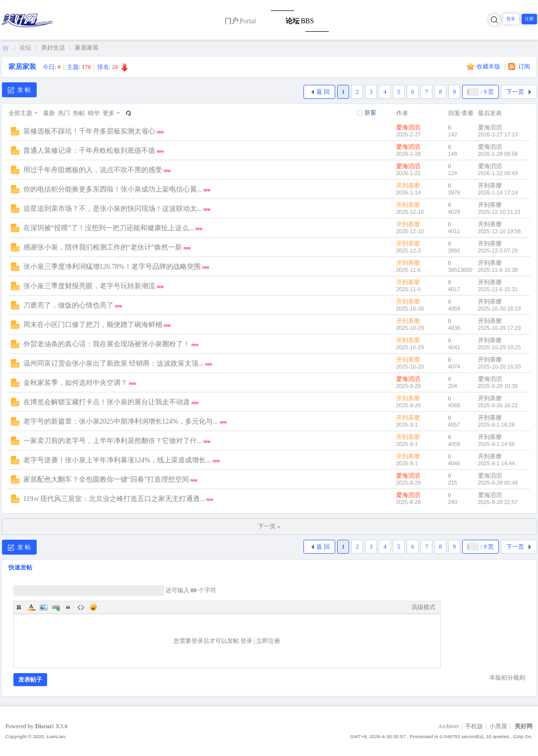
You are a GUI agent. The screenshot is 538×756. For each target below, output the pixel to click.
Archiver (448, 726)
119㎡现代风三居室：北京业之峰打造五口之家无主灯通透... (114, 499)
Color (31, 607)
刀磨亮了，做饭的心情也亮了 (68, 305)
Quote (68, 607)
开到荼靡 (408, 186)
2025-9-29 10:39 (498, 386)
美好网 (5, 48)
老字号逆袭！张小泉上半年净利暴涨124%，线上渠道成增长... (117, 460)
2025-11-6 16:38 (498, 270)
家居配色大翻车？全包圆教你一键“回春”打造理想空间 (106, 479)
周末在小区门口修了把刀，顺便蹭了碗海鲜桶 (93, 325)
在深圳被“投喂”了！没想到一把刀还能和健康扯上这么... (109, 228)
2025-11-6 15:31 (498, 289)
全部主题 (20, 113)
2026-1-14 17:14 (498, 192)
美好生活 (53, 48)
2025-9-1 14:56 (497, 444)
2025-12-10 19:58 (500, 231)
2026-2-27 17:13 (498, 134)
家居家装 (87, 48)
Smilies (93, 607)
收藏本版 (489, 66)
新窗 (370, 113)
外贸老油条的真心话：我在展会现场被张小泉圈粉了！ (107, 344)
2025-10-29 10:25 (500, 347)
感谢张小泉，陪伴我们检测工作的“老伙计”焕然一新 (103, 247)
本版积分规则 (507, 678)
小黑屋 (498, 726)
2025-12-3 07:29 (498, 251)
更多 (109, 113)
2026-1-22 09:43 (498, 173)
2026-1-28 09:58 (498, 154)
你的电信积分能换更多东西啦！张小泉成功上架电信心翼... (113, 189)
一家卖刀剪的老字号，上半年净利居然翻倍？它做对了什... (113, 441)
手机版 (474, 726)
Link (56, 607)
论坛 (299, 21)
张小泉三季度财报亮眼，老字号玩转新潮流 (89, 286)
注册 (529, 19)
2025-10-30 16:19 (500, 309)
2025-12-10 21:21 (500, 212)
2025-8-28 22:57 (498, 502)
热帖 (79, 113)
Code (81, 607)
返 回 (323, 92)
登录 (511, 19)
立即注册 (268, 641)
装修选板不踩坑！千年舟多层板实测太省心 (89, 131)
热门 (64, 113)
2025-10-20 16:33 (500, 367)
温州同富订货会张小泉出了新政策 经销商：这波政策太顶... (114, 363)
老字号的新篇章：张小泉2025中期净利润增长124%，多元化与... (121, 421)
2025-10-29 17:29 (500, 328)
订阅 (524, 66)
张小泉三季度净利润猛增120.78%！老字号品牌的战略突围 (112, 267)
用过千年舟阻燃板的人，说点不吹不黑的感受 (93, 170)
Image (44, 607)
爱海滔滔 (408, 127)
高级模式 (423, 607)
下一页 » (269, 526)
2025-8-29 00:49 (498, 483)
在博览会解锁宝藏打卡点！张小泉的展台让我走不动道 (107, 402)
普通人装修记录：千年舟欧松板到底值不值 (89, 151)
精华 (94, 113)
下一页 (515, 92)
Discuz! (45, 726)
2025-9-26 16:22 (498, 405)
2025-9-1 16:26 (497, 425)
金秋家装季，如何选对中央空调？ (75, 383)
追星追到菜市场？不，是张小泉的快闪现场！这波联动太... (113, 209)
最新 (49, 113)
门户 (240, 21)
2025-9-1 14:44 (497, 463)
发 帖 (19, 90)
